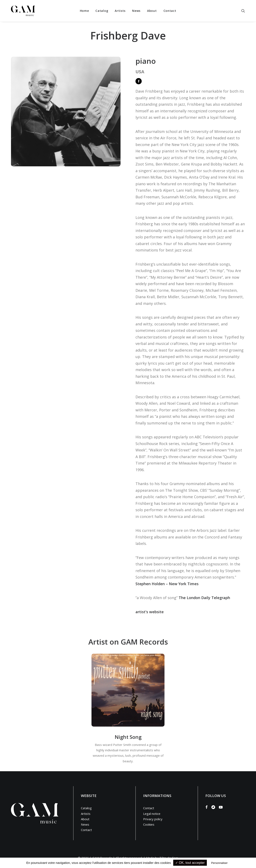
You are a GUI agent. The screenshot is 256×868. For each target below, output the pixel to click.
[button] (243, 11)
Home (84, 11)
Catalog (102, 11)
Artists (120, 11)
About (152, 11)
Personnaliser (219, 863)
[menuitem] (84, 11)
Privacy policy (153, 819)
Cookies (149, 824)
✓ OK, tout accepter (190, 863)
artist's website (150, 612)
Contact (170, 11)
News (136, 11)
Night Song (128, 737)
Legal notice (152, 814)
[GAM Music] (23, 11)
